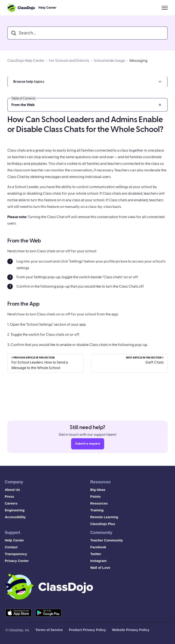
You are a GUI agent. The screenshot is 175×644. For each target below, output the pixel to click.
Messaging (138, 61)
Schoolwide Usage (109, 61)
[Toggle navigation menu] (165, 8)
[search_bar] (87, 33)
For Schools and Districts (69, 61)
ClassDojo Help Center (26, 61)
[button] (87, 82)
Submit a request (88, 445)
